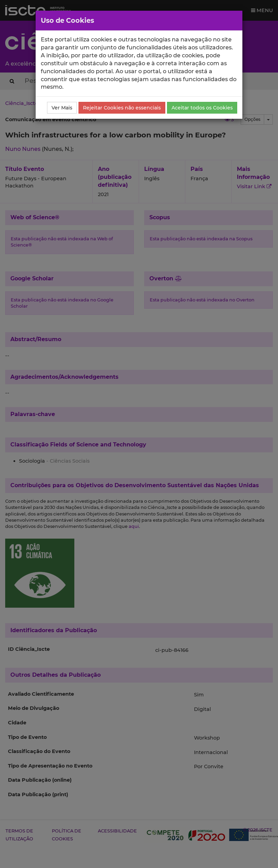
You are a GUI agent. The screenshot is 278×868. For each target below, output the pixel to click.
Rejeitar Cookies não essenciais (122, 108)
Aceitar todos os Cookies (202, 108)
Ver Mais (62, 108)
